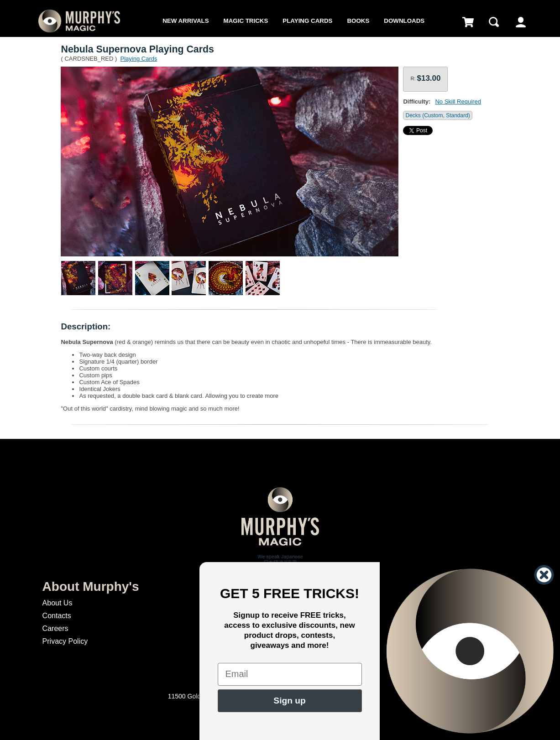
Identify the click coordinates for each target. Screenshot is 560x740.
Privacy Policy (65, 641)
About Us (58, 603)
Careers (55, 628)
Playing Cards (307, 21)
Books (358, 21)
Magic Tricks (246, 21)
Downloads (404, 21)
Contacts (57, 616)
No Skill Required (458, 102)
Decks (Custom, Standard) (437, 115)
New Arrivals (186, 21)
